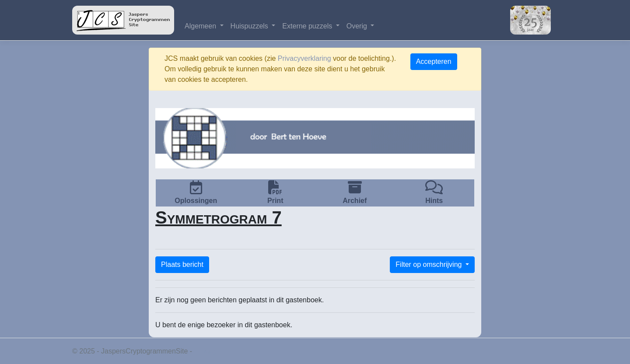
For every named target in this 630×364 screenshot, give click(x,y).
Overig (358, 26)
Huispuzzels (250, 26)
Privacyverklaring (304, 58)
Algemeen (201, 26)
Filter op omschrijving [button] (430, 264)
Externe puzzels (308, 26)
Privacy (206, 351)
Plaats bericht (182, 264)
